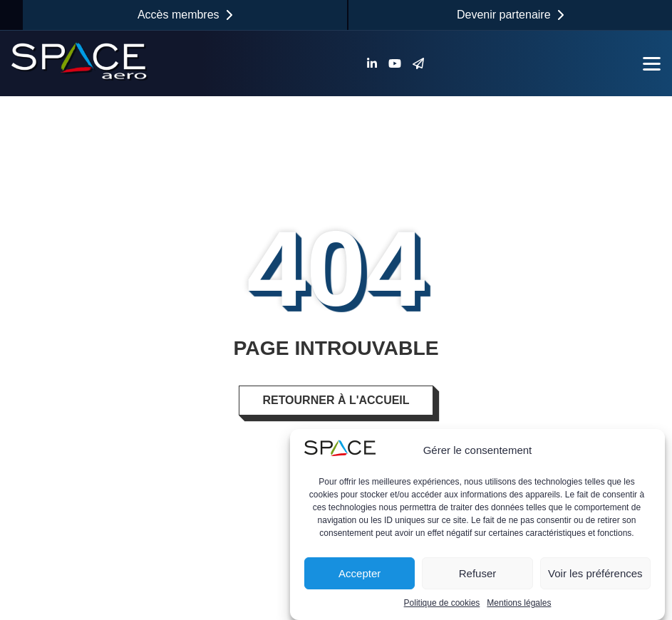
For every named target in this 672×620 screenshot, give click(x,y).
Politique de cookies (442, 603)
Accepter (360, 573)
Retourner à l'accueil (336, 400)
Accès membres (185, 15)
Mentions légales (519, 603)
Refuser (478, 573)
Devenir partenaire (510, 15)
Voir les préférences (595, 573)
